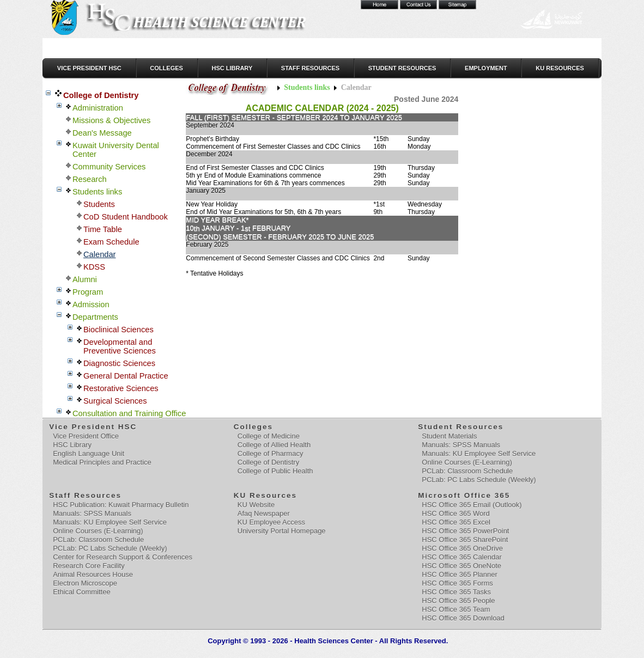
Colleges (166, 68)
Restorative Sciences (121, 388)
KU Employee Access (271, 522)
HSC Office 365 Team (456, 609)
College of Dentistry (101, 95)
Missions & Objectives (111, 120)
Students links (307, 87)
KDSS (94, 267)
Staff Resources (310, 68)
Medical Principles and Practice (102, 462)
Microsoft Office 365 (464, 495)
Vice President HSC (89, 68)
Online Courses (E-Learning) (467, 462)
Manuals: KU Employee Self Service (479, 453)
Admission (91, 304)
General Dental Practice (126, 376)
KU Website (256, 505)
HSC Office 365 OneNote (461, 566)
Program (88, 292)
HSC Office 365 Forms (457, 583)
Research (90, 179)
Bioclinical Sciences (119, 330)
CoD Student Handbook (126, 217)
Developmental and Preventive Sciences (120, 346)
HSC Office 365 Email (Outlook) (472, 505)
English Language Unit (89, 453)
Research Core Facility (89, 566)
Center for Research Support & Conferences (123, 557)
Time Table (103, 229)
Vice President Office (86, 436)
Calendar (99, 254)
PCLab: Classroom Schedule (467, 471)
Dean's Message (102, 133)
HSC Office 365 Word (456, 513)
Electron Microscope (85, 583)
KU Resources (560, 68)
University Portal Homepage (282, 531)
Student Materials (449, 436)
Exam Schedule (111, 242)
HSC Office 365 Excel (456, 522)
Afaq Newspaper (264, 513)
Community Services (109, 167)
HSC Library (232, 68)
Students (99, 204)
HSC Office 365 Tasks (456, 592)
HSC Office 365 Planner (460, 574)
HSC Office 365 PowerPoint (465, 531)
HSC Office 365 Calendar (461, 557)
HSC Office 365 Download (463, 618)
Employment (486, 68)
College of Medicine (269, 436)
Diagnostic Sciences (119, 363)
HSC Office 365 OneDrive (462, 548)
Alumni (85, 279)
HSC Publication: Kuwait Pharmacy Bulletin (121, 505)
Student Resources (402, 68)
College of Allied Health (274, 445)
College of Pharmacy (271, 453)
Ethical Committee (81, 592)
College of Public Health (275, 471)
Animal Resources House (93, 574)
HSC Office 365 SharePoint (465, 540)
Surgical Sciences (115, 401)
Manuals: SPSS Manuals (461, 445)
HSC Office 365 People (458, 601)
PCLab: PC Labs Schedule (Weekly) (479, 480)
